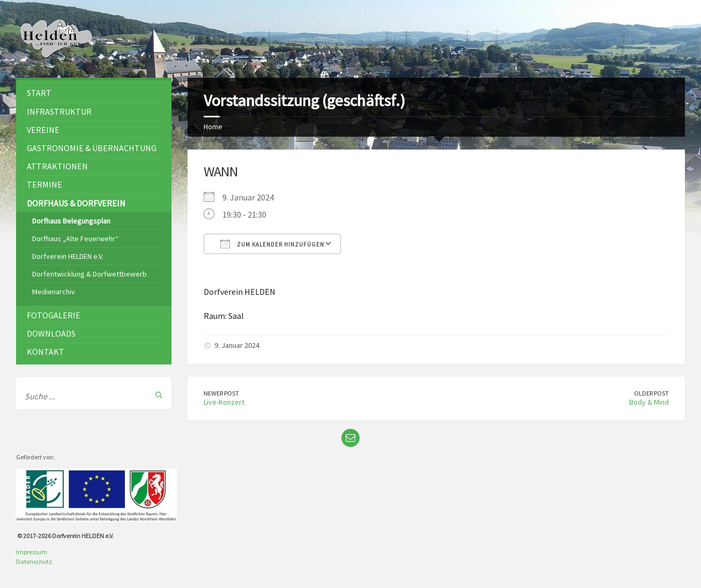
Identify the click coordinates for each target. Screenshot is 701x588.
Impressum (32, 552)
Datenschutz (34, 561)
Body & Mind (649, 402)
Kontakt (46, 352)
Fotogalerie (54, 315)
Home (213, 126)
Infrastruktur (59, 111)
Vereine (43, 130)
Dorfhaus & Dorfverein (76, 203)
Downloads (51, 333)
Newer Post (221, 393)
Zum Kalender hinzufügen (272, 244)
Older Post (651, 393)
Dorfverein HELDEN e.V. (68, 256)
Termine (44, 184)
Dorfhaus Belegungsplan (71, 221)
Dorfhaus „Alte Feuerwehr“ (75, 239)
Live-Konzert (224, 402)
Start (39, 93)
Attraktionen (57, 166)
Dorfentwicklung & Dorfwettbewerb (90, 274)
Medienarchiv (54, 292)
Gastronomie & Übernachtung (92, 148)
